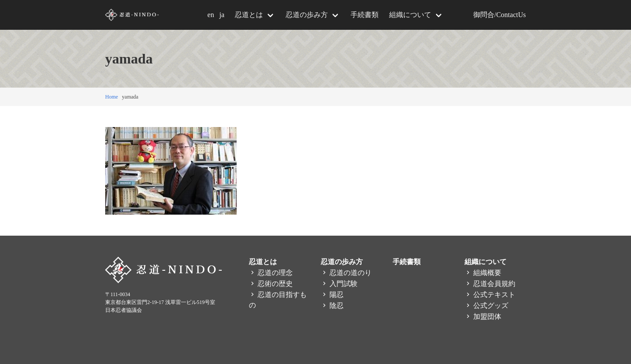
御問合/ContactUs (500, 15)
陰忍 (332, 306)
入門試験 (339, 284)
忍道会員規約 (490, 284)
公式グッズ (486, 306)
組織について (410, 15)
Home (112, 97)
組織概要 (483, 273)
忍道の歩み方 (307, 15)
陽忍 (332, 295)
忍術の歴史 (271, 284)
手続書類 (365, 15)
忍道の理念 (271, 273)
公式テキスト (490, 295)
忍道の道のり (346, 273)
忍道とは (249, 15)
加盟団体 (483, 316)
